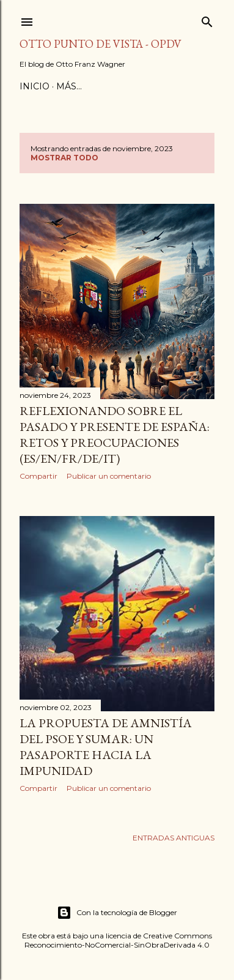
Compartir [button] (38, 476)
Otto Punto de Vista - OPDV (101, 44)
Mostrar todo (64, 158)
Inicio (35, 86)
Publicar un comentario (109, 476)
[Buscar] (207, 19)
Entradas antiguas (174, 838)
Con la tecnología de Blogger (117, 913)
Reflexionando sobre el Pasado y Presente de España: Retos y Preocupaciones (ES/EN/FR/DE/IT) (115, 435)
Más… (69, 86)
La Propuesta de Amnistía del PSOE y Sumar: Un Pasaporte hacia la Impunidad (106, 747)
